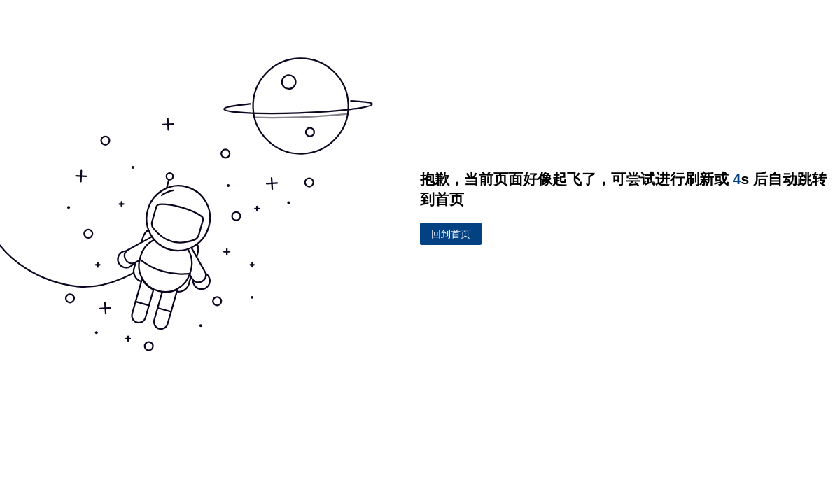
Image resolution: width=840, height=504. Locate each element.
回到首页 (451, 233)
